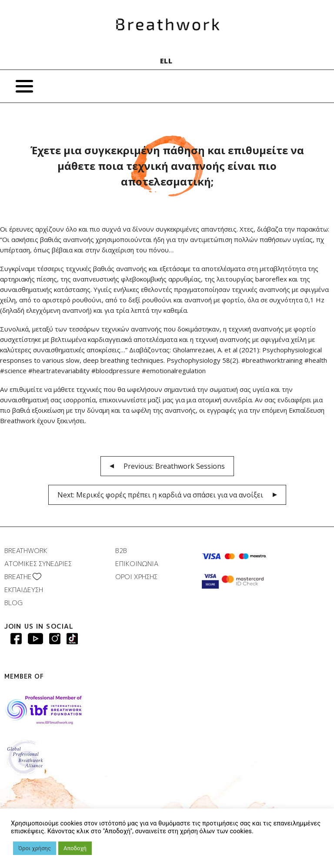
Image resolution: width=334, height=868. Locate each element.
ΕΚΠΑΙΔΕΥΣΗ (24, 590)
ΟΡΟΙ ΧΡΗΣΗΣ (136, 577)
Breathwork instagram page (72, 639)
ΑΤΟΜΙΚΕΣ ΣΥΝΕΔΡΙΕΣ (38, 564)
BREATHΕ (18, 577)
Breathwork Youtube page (35, 639)
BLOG (13, 603)
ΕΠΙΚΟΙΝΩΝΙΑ (137, 564)
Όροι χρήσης (35, 848)
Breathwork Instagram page (55, 639)
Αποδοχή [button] (75, 848)
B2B (121, 551)
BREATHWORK (26, 551)
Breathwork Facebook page (16, 639)
